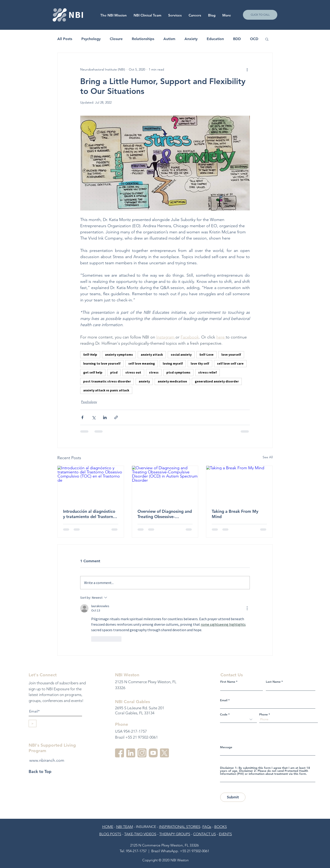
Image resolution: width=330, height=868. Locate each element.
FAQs (207, 827)
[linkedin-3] (131, 753)
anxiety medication (172, 381)
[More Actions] (247, 608)
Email (224, 700)
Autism (169, 39)
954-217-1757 (136, 851)
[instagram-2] (142, 753)
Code (224, 714)
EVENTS (225, 834)
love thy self (200, 363)
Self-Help (90, 355)
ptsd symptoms (178, 372)
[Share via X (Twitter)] (94, 417)
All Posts (65, 39)
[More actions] (247, 69)
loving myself (173, 363)
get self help (93, 372)
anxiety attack (152, 355)
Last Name (273, 682)
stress (154, 372)
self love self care (230, 363)
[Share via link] (116, 417)
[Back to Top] (45, 771)
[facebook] (120, 753)
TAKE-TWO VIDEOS (140, 834)
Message (226, 747)
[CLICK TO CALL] (260, 15)
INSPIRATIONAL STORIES (180, 827)
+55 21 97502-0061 (195, 851)
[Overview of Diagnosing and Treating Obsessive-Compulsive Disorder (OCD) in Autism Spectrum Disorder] (165, 484)
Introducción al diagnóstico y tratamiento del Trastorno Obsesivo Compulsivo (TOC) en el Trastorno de (90, 514)
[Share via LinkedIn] (105, 417)
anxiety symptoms (119, 355)
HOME (108, 827)
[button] (195, 15)
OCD (254, 39)
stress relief (208, 372)
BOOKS (221, 827)
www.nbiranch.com (47, 760)
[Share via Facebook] (82, 417)
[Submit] (233, 797)
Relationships (143, 39)
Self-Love (206, 355)
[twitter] (164, 753)
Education (215, 39)
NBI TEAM (125, 827)
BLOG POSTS (110, 834)
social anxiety (181, 355)
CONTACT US (205, 834)
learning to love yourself (102, 363)
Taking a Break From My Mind (235, 514)
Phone (263, 714)
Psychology (91, 39)
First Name (228, 682)
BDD (237, 39)
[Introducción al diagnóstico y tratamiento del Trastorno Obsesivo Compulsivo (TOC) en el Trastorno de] (91, 484)
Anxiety (191, 39)
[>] (33, 723)
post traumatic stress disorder (107, 381)
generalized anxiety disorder (217, 381)
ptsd (114, 372)
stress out (133, 372)
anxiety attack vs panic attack (106, 390)
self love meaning (142, 363)
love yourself (231, 355)
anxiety (144, 381)
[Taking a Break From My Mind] (239, 484)
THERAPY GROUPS (175, 834)
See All (268, 457)
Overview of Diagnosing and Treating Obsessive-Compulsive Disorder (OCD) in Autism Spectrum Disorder (165, 514)
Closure (116, 39)
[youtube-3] (153, 753)
